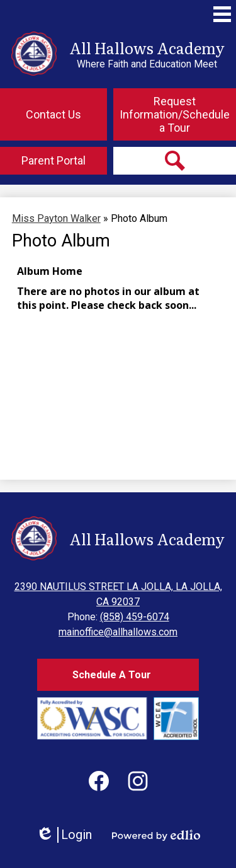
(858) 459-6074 (135, 617)
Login (64, 835)
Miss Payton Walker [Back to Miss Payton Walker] (56, 218)
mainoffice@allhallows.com (118, 632)
